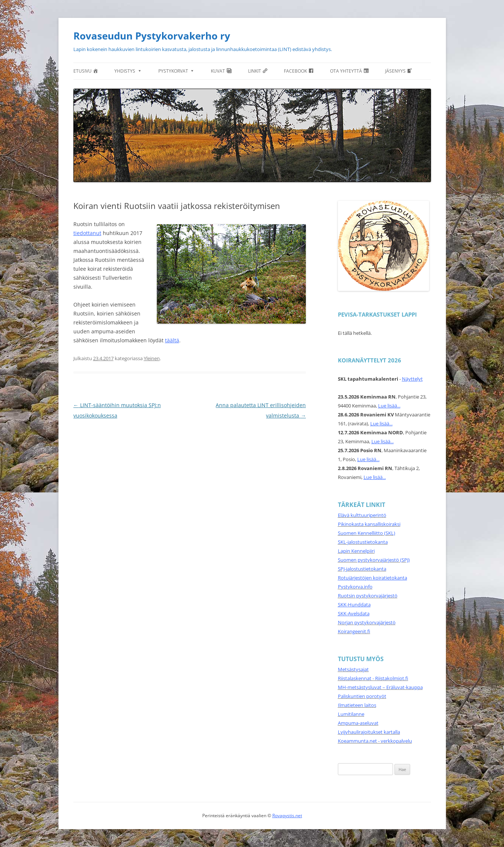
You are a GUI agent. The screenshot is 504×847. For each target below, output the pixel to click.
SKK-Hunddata (354, 605)
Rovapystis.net (287, 816)
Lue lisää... (389, 406)
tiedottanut (87, 233)
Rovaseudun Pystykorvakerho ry (152, 36)
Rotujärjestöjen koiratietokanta (373, 578)
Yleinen (152, 358)
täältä (172, 340)
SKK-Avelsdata (354, 613)
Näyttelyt (412, 379)
